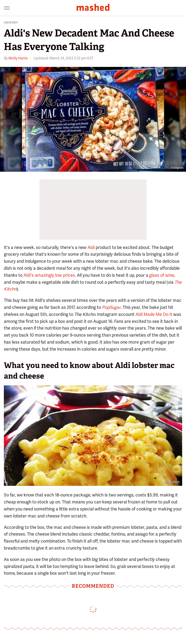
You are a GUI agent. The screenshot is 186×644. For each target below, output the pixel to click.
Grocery (11, 23)
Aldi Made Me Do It (154, 314)
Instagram (177, 168)
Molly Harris (18, 58)
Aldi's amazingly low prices (49, 275)
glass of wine (162, 275)
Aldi (91, 247)
